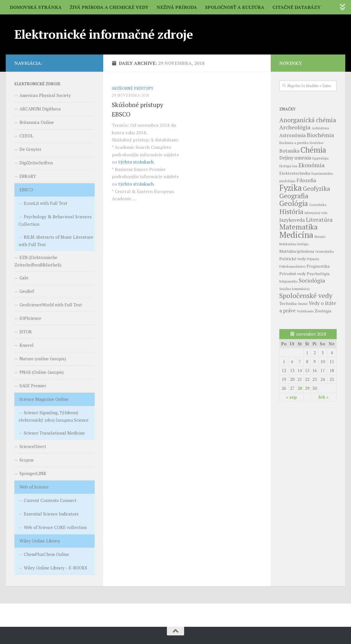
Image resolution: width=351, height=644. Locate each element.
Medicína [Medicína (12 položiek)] (296, 235)
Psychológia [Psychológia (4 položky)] (318, 274)
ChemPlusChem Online (46, 554)
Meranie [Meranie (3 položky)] (320, 237)
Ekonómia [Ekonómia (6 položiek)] (312, 165)
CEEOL (26, 136)
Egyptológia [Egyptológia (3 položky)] (320, 158)
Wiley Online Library (40, 541)
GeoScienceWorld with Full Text (51, 305)
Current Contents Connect (50, 500)
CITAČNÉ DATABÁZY (297, 7)
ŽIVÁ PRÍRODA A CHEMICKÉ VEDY (109, 7)
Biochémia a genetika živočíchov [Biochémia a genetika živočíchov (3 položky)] (301, 143)
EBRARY (28, 176)
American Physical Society (45, 95)
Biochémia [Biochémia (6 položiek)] (320, 135)
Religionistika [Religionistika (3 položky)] (288, 281)
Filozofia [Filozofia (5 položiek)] (306, 180)
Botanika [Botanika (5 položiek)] (289, 151)
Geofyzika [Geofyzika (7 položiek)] (316, 188)
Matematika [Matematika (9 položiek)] (299, 227)
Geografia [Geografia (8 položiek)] (294, 196)
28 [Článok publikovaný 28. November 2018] (300, 388)
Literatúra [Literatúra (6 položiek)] (319, 220)
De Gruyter (30, 149)
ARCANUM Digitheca (40, 109)
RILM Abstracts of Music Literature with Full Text (56, 241)
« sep (291, 397)
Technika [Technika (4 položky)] (288, 303)
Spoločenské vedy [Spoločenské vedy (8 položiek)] (306, 296)
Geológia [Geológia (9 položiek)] (294, 203)
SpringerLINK (33, 473)
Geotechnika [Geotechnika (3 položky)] (318, 205)
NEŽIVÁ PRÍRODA (177, 7)
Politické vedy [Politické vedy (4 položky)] (292, 259)
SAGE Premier (33, 386)
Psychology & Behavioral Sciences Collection (55, 220)
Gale (24, 278)
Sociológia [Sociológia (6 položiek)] (312, 280)
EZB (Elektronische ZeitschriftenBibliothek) (38, 261)
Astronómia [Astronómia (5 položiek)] (292, 135)
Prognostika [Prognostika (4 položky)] (318, 266)
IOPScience (30, 318)
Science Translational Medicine (54, 433)
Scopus (27, 460)
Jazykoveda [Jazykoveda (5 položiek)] (292, 220)
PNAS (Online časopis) (42, 372)
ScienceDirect (33, 446)
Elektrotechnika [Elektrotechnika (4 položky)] (295, 173)
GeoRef (27, 291)
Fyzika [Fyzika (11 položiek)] (290, 188)
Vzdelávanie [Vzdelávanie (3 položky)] (305, 311)
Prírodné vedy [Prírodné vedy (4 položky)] (292, 274)
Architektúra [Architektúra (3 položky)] (320, 128)
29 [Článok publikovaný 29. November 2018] (307, 388)
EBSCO (26, 190)
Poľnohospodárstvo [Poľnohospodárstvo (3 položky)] (292, 266)
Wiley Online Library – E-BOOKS (55, 568)
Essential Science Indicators (51, 514)
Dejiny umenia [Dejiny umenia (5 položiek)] (295, 158)
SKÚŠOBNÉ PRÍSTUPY (133, 88)
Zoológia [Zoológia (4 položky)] (323, 311)
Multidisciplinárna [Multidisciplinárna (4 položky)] (297, 251)
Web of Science (34, 487)
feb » (324, 397)
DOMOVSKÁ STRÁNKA (36, 7)
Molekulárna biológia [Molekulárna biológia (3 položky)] (294, 244)
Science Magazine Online (44, 399)
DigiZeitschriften (36, 163)
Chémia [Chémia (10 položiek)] (313, 150)
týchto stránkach (136, 162)
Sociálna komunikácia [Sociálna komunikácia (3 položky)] (295, 289)
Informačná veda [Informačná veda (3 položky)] (316, 213)
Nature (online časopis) (43, 359)
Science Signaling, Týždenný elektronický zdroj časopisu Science (54, 416)
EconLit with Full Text (46, 203)
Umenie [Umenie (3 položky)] (303, 304)
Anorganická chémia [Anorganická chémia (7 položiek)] (308, 120)
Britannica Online (37, 122)
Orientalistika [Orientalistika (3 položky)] (324, 252)
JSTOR (26, 332)
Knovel (27, 345)
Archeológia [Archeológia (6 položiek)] (295, 127)
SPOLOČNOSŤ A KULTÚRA (235, 7)
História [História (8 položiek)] (291, 212)
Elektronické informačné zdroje (104, 34)
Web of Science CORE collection (55, 527)
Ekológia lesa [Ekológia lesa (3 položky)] (288, 166)
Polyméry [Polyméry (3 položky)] (313, 259)
